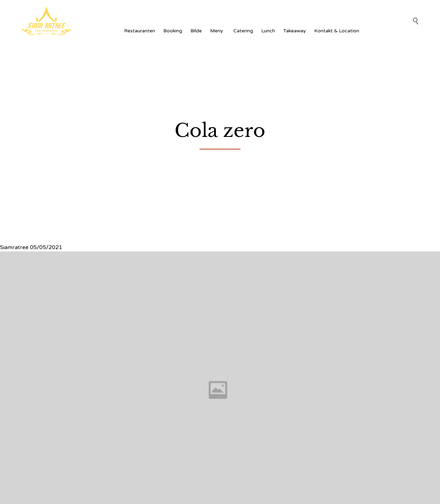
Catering (243, 31)
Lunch (268, 31)
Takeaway (295, 31)
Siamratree (14, 247)
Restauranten (140, 31)
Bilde (196, 31)
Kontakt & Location (337, 31)
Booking (173, 31)
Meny (218, 31)
